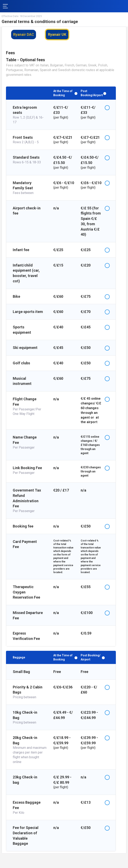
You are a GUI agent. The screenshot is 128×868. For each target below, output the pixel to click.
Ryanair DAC (24, 34)
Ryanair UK (57, 34)
